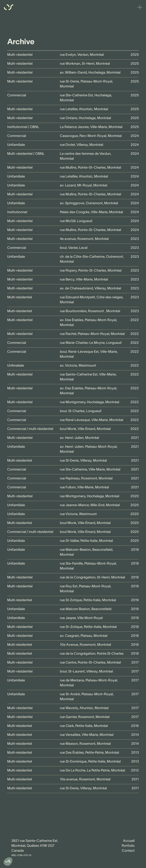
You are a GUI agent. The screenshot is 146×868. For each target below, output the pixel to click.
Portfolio (128, 846)
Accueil (129, 841)
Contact (128, 851)
